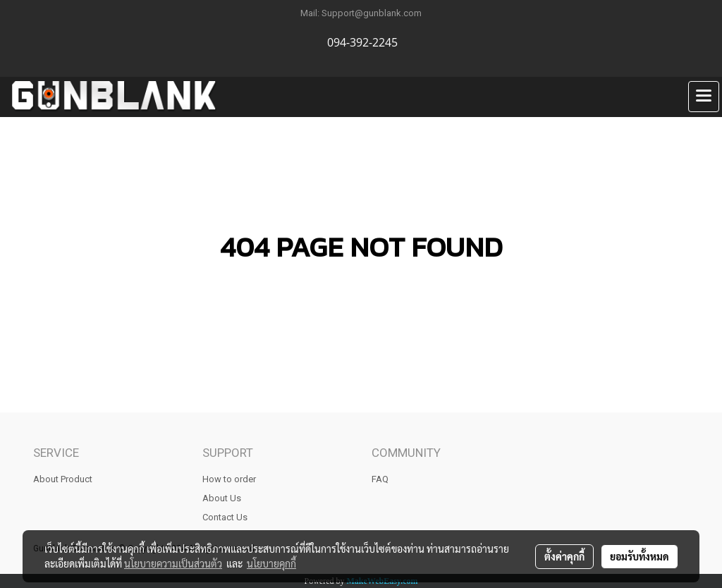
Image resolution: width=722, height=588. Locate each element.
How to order (229, 479)
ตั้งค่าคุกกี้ (564, 556)
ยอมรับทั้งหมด (640, 556)
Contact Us (225, 517)
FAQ (380, 479)
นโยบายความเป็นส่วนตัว (173, 563)
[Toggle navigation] (704, 97)
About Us (222, 498)
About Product (63, 479)
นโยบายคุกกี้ (271, 563)
